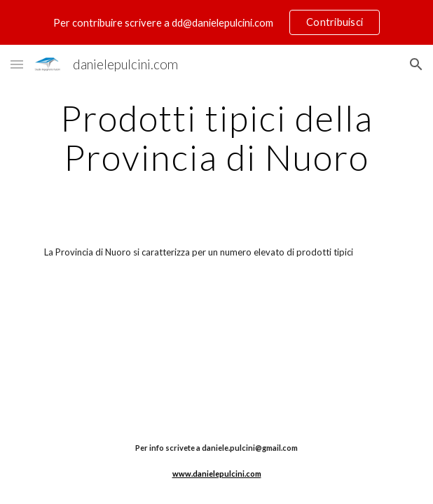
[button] (17, 64)
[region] (216, 22)
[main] (216, 138)
